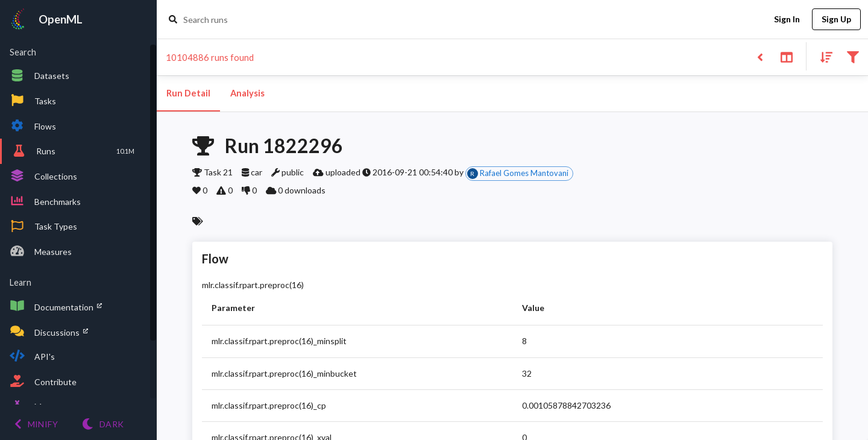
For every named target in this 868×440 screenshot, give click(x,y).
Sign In (787, 20)
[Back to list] (760, 56)
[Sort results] (823, 56)
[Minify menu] (36, 424)
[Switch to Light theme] (103, 424)
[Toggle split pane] (786, 56)
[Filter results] (853, 56)
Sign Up (836, 20)
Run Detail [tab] (188, 93)
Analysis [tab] (247, 93)
